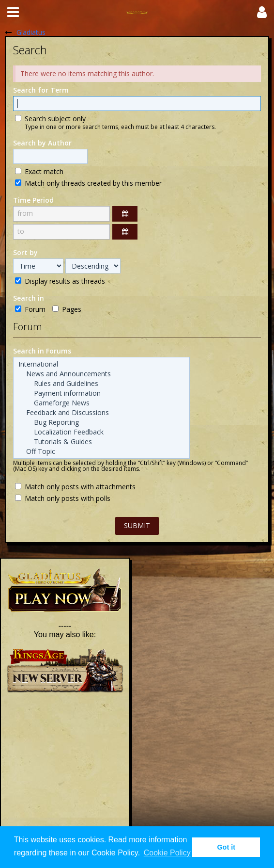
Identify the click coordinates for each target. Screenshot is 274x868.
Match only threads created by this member (88, 183)
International (101, 364)
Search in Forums (42, 351)
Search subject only (50, 118)
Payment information (101, 393)
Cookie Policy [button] (167, 853)
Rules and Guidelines (101, 384)
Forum (30, 309)
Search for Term (41, 90)
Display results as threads (60, 281)
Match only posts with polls (63, 498)
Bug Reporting (101, 422)
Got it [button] (226, 847)
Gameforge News (101, 403)
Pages (67, 309)
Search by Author (42, 143)
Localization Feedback (101, 432)
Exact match (39, 171)
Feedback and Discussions (101, 413)
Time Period (33, 200)
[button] (13, 12)
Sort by (25, 252)
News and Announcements (101, 374)
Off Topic (101, 451)
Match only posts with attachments (75, 486)
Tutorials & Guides (101, 442)
